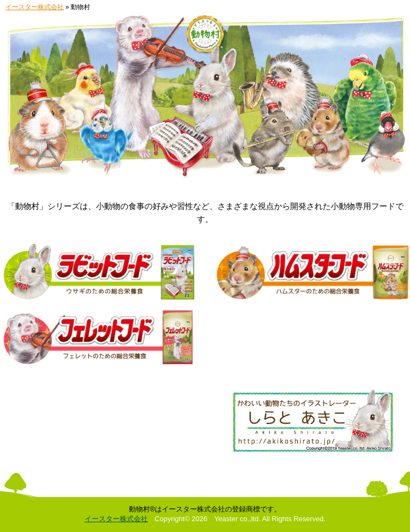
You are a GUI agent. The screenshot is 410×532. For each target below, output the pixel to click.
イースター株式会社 (35, 7)
